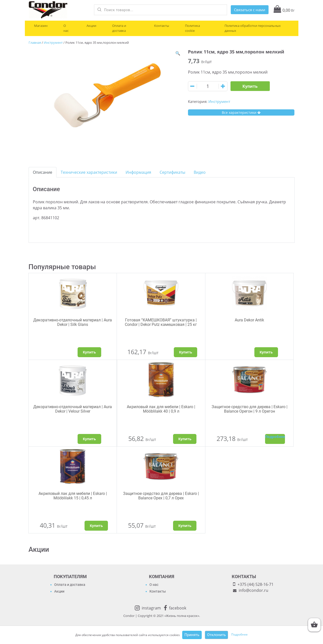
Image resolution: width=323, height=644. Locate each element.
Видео (200, 172)
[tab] (43, 172)
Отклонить (217, 635)
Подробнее (239, 635)
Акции (91, 26)
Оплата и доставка (119, 28)
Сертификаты (172, 172)
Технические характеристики (89, 172)
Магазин (41, 26)
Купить (250, 86)
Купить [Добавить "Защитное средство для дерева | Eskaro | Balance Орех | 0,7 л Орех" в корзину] (185, 526)
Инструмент (53, 43)
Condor (129, 616)
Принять (192, 635)
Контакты (162, 26)
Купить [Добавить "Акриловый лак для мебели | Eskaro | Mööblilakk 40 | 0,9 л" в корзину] (185, 439)
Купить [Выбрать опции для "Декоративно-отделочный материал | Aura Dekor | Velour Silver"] (89, 439)
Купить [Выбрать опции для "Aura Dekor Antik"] (266, 352)
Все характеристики (241, 112)
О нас (66, 28)
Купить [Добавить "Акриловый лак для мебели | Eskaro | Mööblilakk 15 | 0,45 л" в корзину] (96, 526)
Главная (35, 43)
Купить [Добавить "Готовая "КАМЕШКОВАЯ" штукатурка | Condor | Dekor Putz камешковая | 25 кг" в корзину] (186, 352)
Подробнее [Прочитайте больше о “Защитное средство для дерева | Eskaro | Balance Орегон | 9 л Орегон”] (275, 437)
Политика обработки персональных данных (253, 28)
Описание (43, 172)
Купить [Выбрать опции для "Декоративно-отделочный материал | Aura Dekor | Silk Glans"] (89, 352)
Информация (138, 172)
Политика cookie (192, 28)
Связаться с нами (250, 10)
